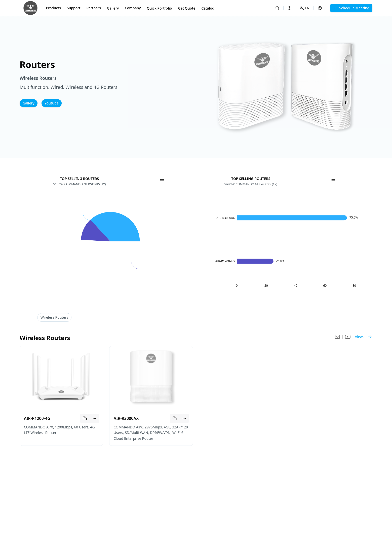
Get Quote (187, 8)
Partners (94, 8)
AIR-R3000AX (126, 418)
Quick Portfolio (160, 8)
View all (361, 337)
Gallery (113, 8)
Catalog (208, 8)
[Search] (277, 8)
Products (53, 8)
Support (74, 8)
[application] (110, 243)
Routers (54, 317)
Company (133, 8)
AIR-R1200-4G (37, 418)
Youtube (52, 103)
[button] (286, 87)
